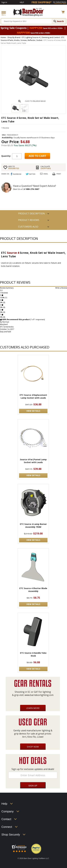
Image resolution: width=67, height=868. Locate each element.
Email (46, 174)
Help (22, 2)
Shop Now (33, 747)
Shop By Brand (14, 37)
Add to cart (37, 156)
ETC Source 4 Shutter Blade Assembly (33, 590)
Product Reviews (29, 220)
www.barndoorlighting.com (39, 695)
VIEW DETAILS (33, 411)
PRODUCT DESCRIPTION (31, 213)
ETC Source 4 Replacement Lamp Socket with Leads (33, 396)
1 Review (5, 128)
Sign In (4, 2)
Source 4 (13, 253)
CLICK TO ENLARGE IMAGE (35, 101)
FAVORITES (20, 167)
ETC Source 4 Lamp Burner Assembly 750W (33, 526)
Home (3, 37)
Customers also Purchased (28, 227)
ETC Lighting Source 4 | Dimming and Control (41, 37)
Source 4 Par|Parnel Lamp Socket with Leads (33, 461)
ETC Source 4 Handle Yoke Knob (33, 654)
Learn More (33, 708)
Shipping (52, 167)
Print (59, 174)
